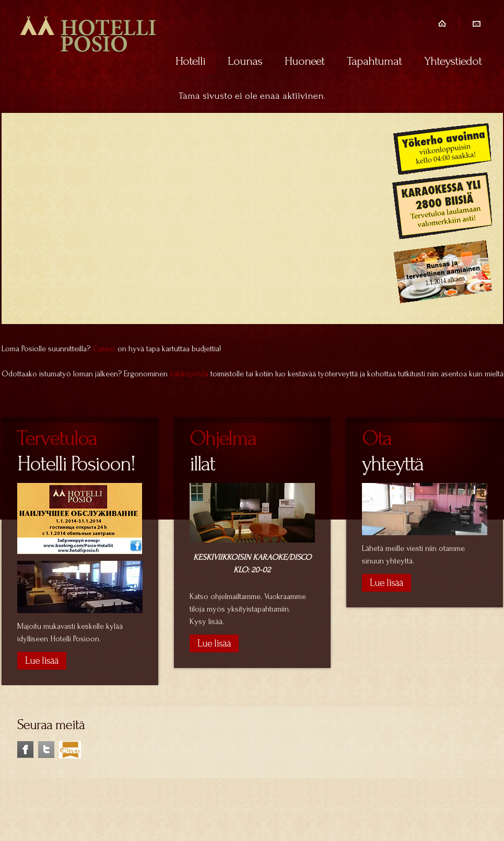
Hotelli (190, 61)
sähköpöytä (189, 374)
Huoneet (304, 61)
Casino (104, 349)
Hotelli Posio (88, 41)
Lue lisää (214, 643)
